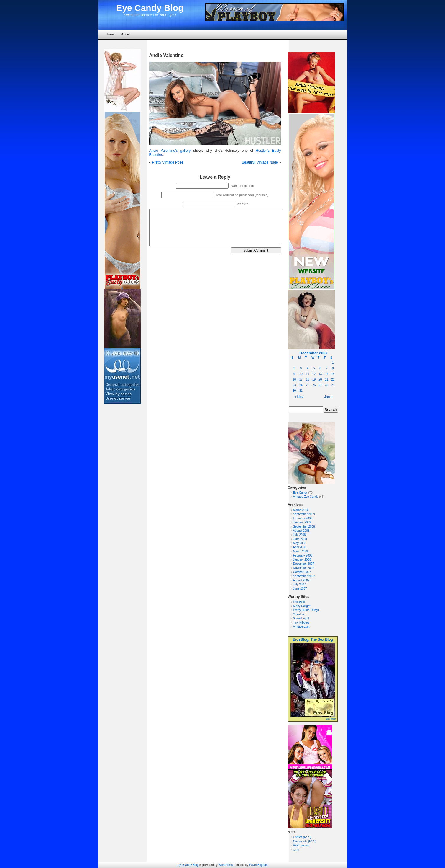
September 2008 (304, 527)
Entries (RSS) (302, 837)
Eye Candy (300, 493)
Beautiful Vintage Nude (260, 162)
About (126, 34)
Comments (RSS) (305, 841)
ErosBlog (299, 602)
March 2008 (301, 551)
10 (301, 374)
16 (294, 380)
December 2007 (304, 564)
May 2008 (300, 543)
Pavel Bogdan (258, 865)
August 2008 (301, 531)
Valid (302, 845)
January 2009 (302, 522)
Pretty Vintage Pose (168, 162)
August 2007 (301, 580)
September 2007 (304, 576)
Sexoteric (299, 614)
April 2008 (299, 547)
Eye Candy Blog (150, 8)
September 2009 (304, 514)
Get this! (331, 719)
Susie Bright (301, 618)
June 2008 (300, 539)
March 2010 (301, 510)
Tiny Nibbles (301, 623)
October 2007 (302, 572)
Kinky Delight (302, 606)
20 (320, 380)
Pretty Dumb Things (306, 610)
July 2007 (299, 584)
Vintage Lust (301, 627)
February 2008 (303, 555)
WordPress (226, 865)
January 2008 (302, 560)
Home (110, 34)
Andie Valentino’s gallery (170, 151)
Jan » (328, 397)
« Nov (299, 397)
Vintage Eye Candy (306, 497)
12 (314, 374)
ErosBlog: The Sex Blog (313, 639)
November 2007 (304, 568)
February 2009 (303, 518)
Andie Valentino (166, 55)
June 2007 (300, 589)
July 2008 (299, 535)
